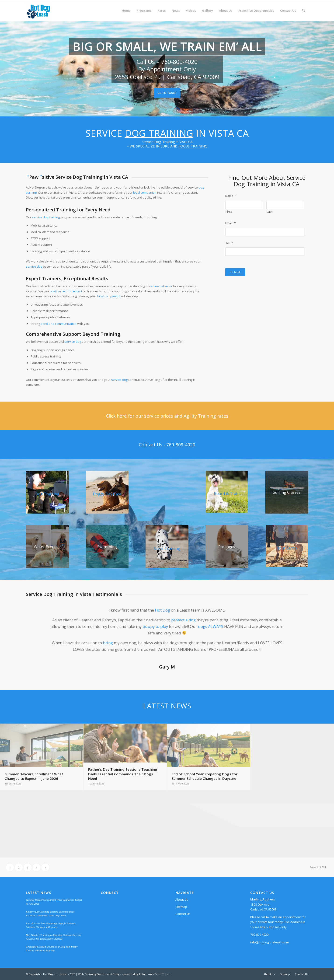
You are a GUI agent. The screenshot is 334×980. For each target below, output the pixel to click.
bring (108, 643)
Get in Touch (167, 93)
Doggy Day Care (107, 494)
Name (231, 196)
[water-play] (47, 547)
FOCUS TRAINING (193, 146)
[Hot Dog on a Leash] (38, 10)
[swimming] (107, 547)
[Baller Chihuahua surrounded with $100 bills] (227, 547)
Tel (229, 243)
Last (270, 212)
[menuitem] (126, 10)
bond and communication (59, 324)
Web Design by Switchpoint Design (100, 974)
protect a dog (183, 620)
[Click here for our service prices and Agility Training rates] (167, 416)
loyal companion (145, 192)
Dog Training (159, 133)
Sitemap (181, 907)
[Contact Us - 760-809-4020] (167, 445)
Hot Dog (162, 610)
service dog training (46, 217)
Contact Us (183, 914)
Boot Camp (287, 548)
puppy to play (155, 626)
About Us (182, 899)
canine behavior (161, 286)
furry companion (109, 296)
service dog (34, 266)
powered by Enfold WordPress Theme (147, 974)
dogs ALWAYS (211, 626)
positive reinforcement (66, 291)
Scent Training (167, 548)
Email (231, 223)
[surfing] (287, 492)
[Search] (304, 10)
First (229, 212)
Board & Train (227, 493)
